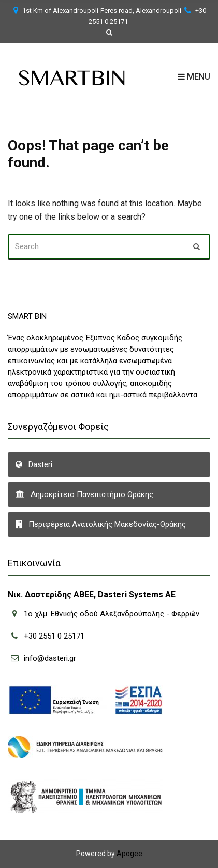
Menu (194, 77)
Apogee (129, 854)
